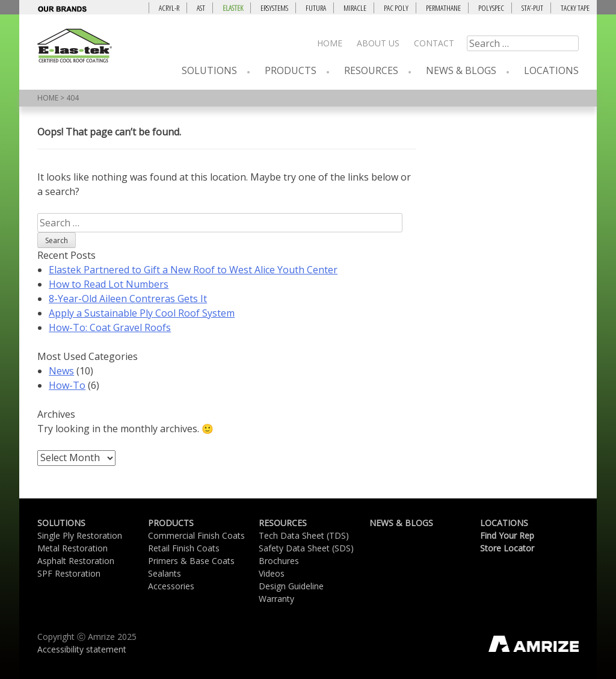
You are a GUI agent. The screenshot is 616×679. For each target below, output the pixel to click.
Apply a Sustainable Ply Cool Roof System (142, 313)
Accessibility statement (82, 649)
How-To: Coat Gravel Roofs (110, 327)
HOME (48, 98)
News (61, 371)
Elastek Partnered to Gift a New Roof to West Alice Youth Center (193, 270)
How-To (67, 385)
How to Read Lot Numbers (109, 284)
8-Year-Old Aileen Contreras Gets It (128, 299)
